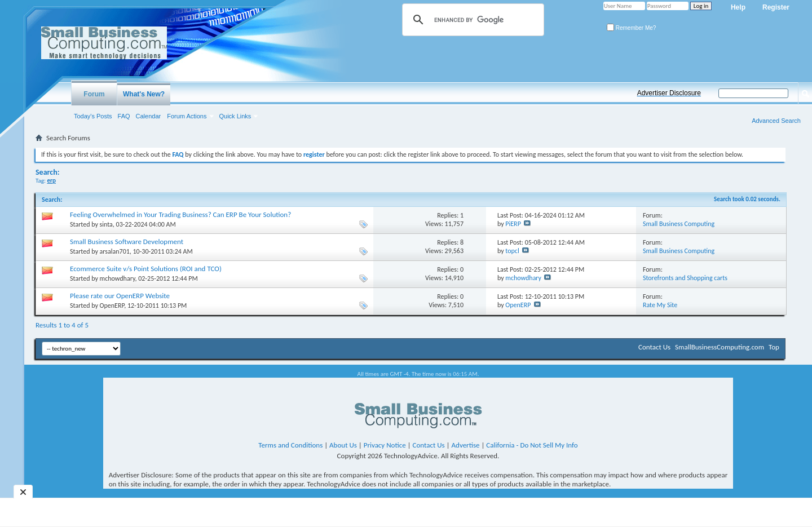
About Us (343, 445)
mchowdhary (118, 278)
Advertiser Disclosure (669, 93)
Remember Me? (631, 28)
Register (776, 7)
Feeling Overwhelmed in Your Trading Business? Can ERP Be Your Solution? (180, 214)
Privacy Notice (385, 445)
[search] (471, 20)
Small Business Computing (679, 224)
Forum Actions (187, 116)
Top (774, 347)
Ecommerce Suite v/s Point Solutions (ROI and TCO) (146, 269)
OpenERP (112, 305)
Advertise (466, 445)
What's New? (144, 94)
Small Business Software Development (127, 242)
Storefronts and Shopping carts (685, 278)
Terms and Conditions (290, 445)
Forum (94, 94)
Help (738, 7)
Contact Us (654, 347)
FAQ (124, 116)
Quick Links (235, 116)
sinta (106, 224)
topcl (512, 251)
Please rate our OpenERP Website (120, 296)
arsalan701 (115, 251)
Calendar (149, 116)
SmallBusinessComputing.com (720, 347)
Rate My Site (660, 305)
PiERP (513, 224)
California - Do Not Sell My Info (532, 445)
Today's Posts (93, 116)
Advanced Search (776, 121)
